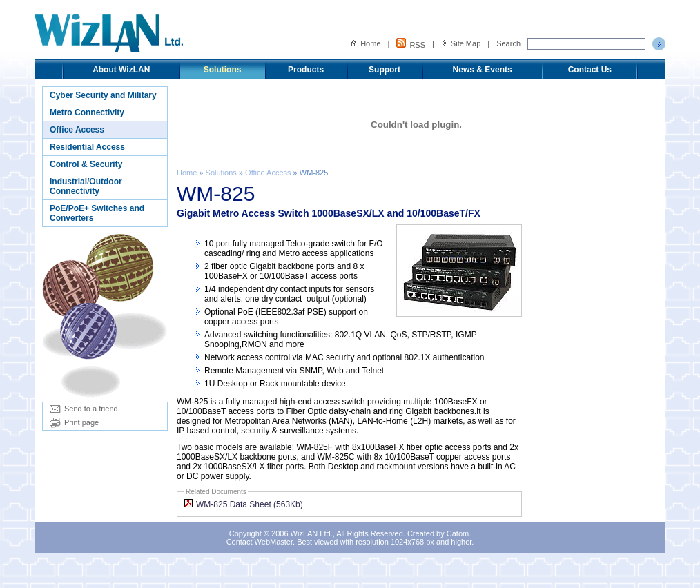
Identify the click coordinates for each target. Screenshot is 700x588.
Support (385, 70)
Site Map (461, 43)
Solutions (223, 70)
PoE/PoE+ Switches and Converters (97, 213)
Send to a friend (84, 409)
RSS (411, 43)
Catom (458, 533)
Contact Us (590, 70)
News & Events (483, 70)
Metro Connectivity (87, 112)
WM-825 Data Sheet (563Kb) (244, 504)
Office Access (77, 130)
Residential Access (87, 147)
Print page (74, 422)
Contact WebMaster (260, 542)
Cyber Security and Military (103, 95)
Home (366, 43)
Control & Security (86, 164)
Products (306, 70)
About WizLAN (121, 70)
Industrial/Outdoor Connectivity (86, 186)
